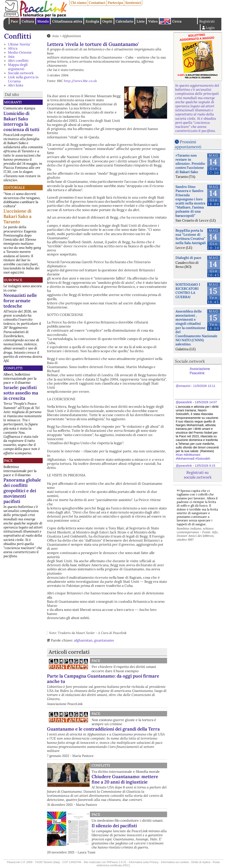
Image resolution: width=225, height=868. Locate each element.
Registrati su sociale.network (198, 475)
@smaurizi (183, 386)
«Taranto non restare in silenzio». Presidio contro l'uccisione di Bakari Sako (190, 164)
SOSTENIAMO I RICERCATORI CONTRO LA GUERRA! (188, 291)
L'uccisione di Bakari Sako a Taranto (17, 216)
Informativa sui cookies (175, 862)
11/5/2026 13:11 (204, 386)
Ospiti (107, 21)
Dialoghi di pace (188, 258)
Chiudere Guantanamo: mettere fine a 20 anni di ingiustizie (125, 779)
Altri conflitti (18, 60)
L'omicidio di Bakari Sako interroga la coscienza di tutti (21, 121)
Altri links (16, 85)
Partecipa (115, 3)
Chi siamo (79, 3)
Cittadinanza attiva (67, 21)
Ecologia (92, 21)
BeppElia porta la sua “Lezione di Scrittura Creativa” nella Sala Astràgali (191, 237)
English (165, 21)
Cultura (28, 21)
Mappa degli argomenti (18, 67)
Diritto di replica (201, 862)
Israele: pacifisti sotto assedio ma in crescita (21, 393)
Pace (14, 21)
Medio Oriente (20, 52)
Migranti (13, 102)
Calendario (124, 21)
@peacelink (184, 402)
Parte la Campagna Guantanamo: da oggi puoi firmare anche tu (103, 679)
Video (153, 21)
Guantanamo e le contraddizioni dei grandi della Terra (103, 729)
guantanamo (104, 640)
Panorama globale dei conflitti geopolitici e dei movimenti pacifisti (22, 491)
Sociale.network (21, 73)
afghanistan (83, 640)
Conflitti (18, 36)
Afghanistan (72, 36)
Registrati (207, 21)
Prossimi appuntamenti (188, 144)
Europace (13, 280)
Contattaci (97, 3)
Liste (141, 21)
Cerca (177, 21)
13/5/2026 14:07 (206, 402)
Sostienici (133, 3)
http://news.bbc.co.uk (80, 81)
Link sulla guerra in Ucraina (23, 79)
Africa (13, 48)
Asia (11, 56)
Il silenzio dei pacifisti (114, 826)
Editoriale (14, 187)
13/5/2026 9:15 (205, 466)
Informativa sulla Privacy (144, 862)
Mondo (43, 21)
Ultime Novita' (19, 44)
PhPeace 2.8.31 (117, 862)
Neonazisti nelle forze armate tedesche (20, 301)
